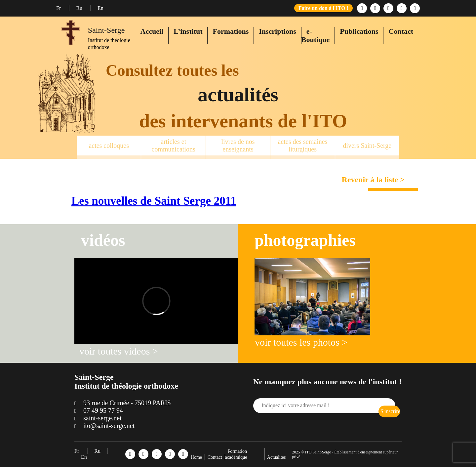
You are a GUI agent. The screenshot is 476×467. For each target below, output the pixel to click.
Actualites (277, 457)
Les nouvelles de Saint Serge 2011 (154, 201)
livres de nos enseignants (238, 145)
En (100, 8)
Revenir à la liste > (373, 180)
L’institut (188, 31)
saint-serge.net (102, 418)
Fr (59, 8)
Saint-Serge (106, 30)
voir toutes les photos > (301, 342)
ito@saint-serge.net (109, 426)
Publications (359, 31)
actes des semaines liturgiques (302, 145)
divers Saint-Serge (367, 146)
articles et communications (174, 145)
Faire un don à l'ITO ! (323, 8)
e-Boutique (316, 35)
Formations (231, 31)
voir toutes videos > (119, 351)
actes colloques (109, 146)
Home (196, 457)
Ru (80, 8)
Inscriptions (277, 31)
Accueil (152, 31)
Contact (401, 31)
